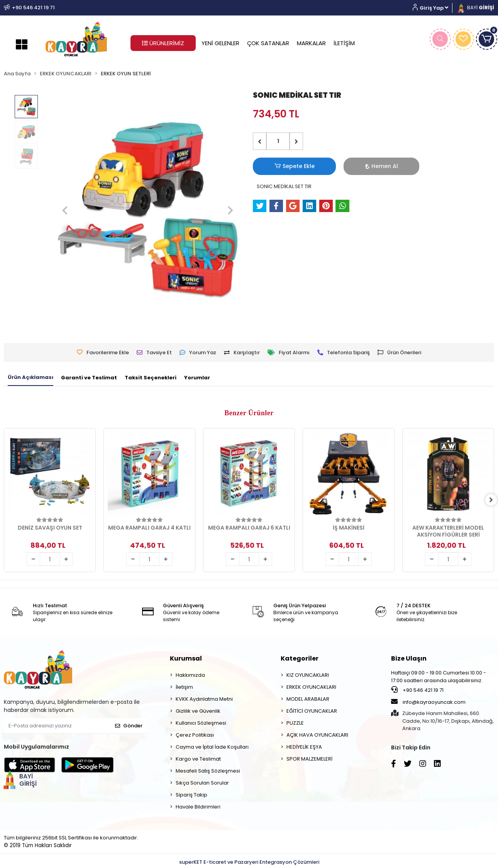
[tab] (30, 378)
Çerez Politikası (195, 735)
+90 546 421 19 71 (417, 690)
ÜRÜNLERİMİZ (163, 43)
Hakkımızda (190, 675)
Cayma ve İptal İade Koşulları (212, 747)
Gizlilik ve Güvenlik (198, 711)
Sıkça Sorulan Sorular (202, 783)
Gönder (129, 726)
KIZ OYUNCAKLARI (308, 675)
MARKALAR (311, 43)
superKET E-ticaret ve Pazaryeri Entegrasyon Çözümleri (249, 862)
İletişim (184, 687)
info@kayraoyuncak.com (428, 702)
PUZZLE (295, 723)
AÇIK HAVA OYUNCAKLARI (317, 735)
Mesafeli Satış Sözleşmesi (208, 771)
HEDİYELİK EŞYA (304, 747)
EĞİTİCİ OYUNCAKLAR (312, 711)
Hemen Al (332, 166)
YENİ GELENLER (220, 43)
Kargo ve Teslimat (198, 759)
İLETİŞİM (344, 43)
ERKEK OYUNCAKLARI (311, 687)
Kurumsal (186, 658)
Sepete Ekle (278, 166)
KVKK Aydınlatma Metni (204, 699)
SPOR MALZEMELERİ (309, 759)
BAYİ (475, 8)
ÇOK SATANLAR (268, 43)
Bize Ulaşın (409, 658)
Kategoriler (300, 658)
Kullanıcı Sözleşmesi (201, 723)
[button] (433, 8)
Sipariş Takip (191, 795)
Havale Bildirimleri (198, 807)
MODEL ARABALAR (308, 699)
